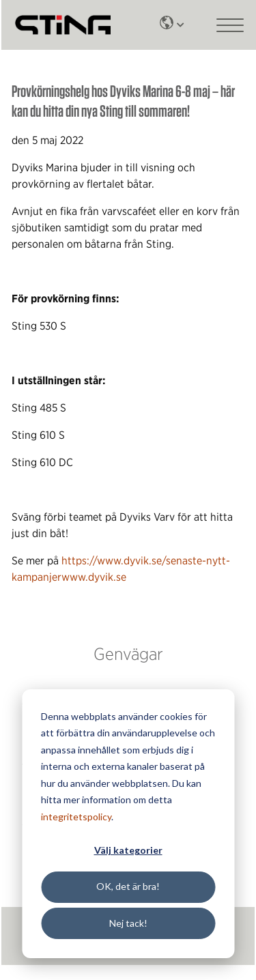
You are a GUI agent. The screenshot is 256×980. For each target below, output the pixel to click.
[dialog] (128, 824)
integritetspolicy (76, 817)
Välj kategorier (128, 850)
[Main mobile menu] (230, 25)
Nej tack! (128, 923)
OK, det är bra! (128, 886)
